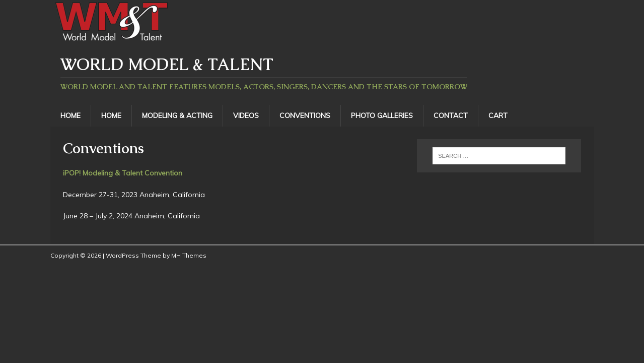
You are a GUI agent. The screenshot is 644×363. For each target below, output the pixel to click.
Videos (246, 115)
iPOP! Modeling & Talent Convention (123, 173)
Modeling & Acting (177, 115)
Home (70, 115)
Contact (451, 115)
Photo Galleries (382, 115)
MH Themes (189, 255)
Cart (498, 115)
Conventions (305, 115)
